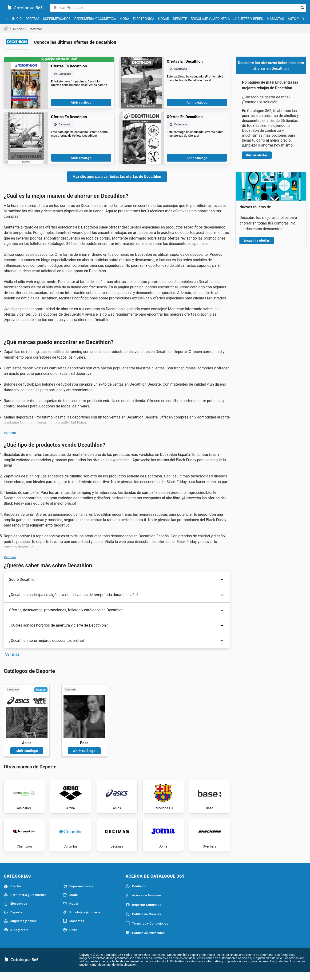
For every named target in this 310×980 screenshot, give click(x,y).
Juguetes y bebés (248, 19)
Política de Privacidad (145, 940)
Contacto (136, 893)
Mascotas (275, 19)
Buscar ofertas (257, 155)
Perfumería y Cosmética (95, 19)
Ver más (10, 433)
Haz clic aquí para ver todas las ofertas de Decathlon (117, 176)
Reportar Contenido (144, 912)
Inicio (17, 19)
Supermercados (57, 19)
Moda (124, 19)
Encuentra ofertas (257, 240)
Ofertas (32, 19)
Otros (70, 937)
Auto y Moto (16, 937)
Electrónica (144, 19)
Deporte (180, 19)
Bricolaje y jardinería (210, 19)
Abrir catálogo (81, 103)
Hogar (164, 19)
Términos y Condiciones (147, 930)
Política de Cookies (143, 921)
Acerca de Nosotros (144, 902)
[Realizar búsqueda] (302, 8)
